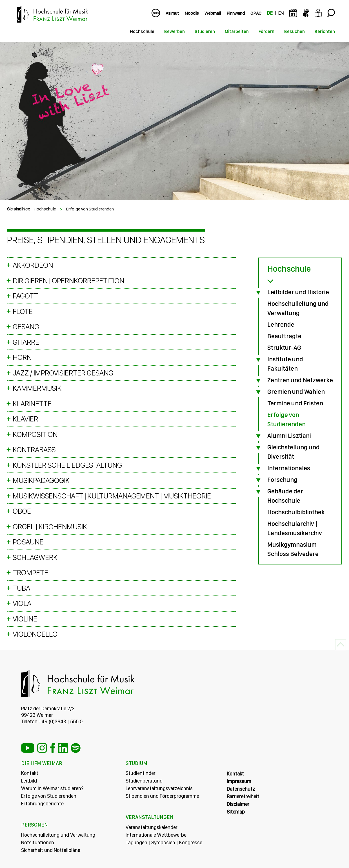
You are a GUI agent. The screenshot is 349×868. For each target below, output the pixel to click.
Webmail (213, 13)
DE (270, 13)
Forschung (282, 480)
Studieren (205, 31)
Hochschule (142, 31)
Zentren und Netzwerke (300, 380)
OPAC (256, 13)
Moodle (192, 13)
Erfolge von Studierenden (90, 209)
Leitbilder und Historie (298, 292)
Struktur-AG (284, 348)
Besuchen (294, 31)
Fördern (266, 31)
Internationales (289, 468)
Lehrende (281, 324)
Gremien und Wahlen (296, 392)
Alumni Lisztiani (289, 436)
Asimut (172, 13)
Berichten (325, 31)
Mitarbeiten (237, 31)
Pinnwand (236, 13)
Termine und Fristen (295, 403)
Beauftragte (284, 336)
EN (281, 13)
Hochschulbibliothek (296, 512)
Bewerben (174, 31)
